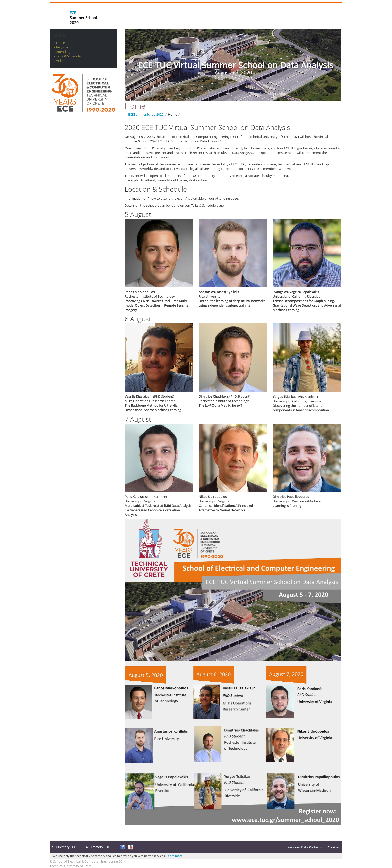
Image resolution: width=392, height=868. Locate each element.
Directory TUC (100, 847)
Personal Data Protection (306, 847)
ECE (73, 13)
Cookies (334, 847)
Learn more (175, 856)
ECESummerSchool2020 (146, 114)
